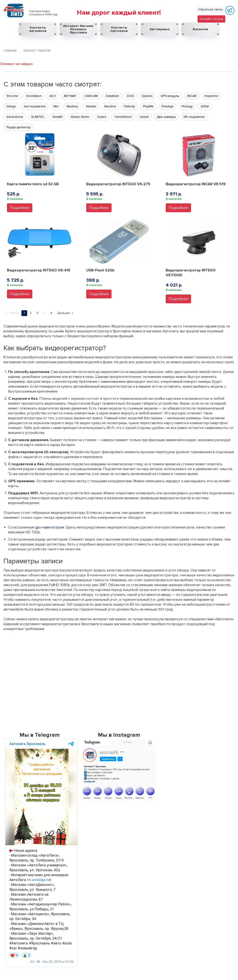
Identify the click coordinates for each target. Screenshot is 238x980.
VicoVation (34, 96)
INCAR (192, 96)
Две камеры (166, 117)
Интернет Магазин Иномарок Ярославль (78, 29)
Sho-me (12, 96)
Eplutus (147, 96)
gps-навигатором (50, 527)
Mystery (72, 106)
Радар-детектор (19, 127)
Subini (102, 117)
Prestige (168, 106)
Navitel (91, 106)
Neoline (110, 106)
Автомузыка (160, 29)
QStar (205, 106)
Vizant (144, 117)
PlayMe (148, 106)
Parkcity (129, 106)
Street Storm (80, 117)
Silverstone (15, 117)
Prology (187, 106)
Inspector (211, 96)
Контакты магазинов (38, 29)
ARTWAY (70, 96)
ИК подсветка (194, 117)
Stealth (58, 117)
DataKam (112, 96)
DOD (131, 96)
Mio (56, 106)
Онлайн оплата (211, 19)
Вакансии (200, 29)
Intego (11, 106)
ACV (53, 96)
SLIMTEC (38, 117)
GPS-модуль (170, 96)
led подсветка (35, 106)
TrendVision (123, 117)
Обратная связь (211, 9)
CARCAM (91, 96)
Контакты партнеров (119, 29)
